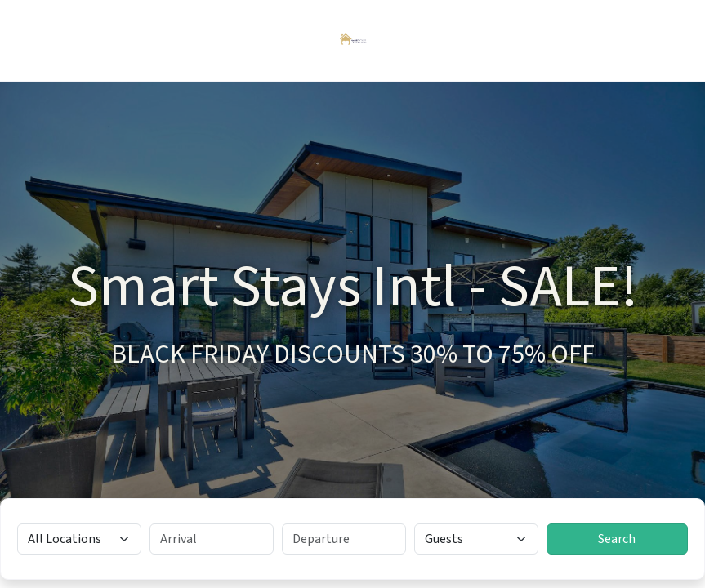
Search (617, 539)
